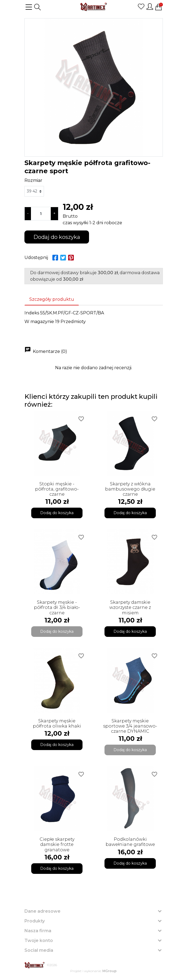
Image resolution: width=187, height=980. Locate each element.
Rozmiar (33, 180)
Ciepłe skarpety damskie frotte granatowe (57, 844)
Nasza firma (38, 931)
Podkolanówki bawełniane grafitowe (130, 842)
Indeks (32, 313)
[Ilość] (41, 214)
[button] (37, 7)
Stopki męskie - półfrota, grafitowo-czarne (57, 489)
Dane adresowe (42, 911)
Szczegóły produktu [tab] (52, 299)
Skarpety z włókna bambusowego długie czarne (130, 489)
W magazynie (39, 322)
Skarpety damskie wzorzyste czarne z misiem (130, 607)
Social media (39, 950)
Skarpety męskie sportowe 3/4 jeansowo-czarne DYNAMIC (130, 726)
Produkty (35, 921)
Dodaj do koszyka (57, 237)
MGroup (110, 971)
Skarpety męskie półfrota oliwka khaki (57, 723)
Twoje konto (39, 941)
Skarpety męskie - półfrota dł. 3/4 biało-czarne (57, 607)
